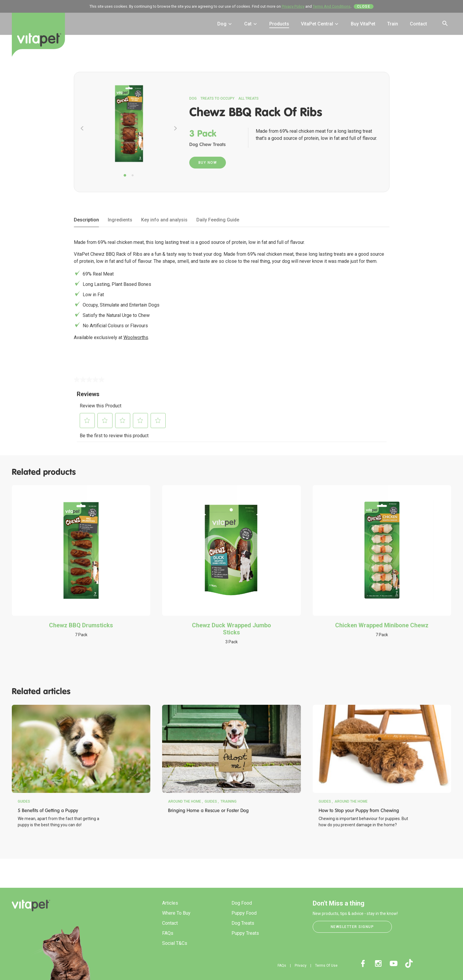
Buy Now (208, 163)
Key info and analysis (164, 220)
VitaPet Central (320, 24)
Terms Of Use (326, 966)
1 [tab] (125, 176)
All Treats (248, 98)
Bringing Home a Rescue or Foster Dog (208, 810)
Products (279, 24)
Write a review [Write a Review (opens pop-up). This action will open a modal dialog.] (136, 385)
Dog (225, 24)
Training (229, 801)
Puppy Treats (245, 933)
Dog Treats (243, 923)
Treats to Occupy (217, 98)
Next (175, 128)
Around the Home (185, 801)
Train (393, 24)
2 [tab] (133, 176)
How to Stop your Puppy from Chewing (359, 810)
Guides (24, 801)
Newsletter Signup (352, 927)
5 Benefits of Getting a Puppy (48, 810)
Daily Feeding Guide (218, 220)
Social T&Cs (175, 943)
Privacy (301, 966)
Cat (251, 24)
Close (364, 7)
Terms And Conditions (332, 6)
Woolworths (136, 337)
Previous (82, 128)
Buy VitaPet (363, 24)
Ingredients (120, 220)
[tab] (86, 220)
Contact (418, 24)
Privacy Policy (293, 6)
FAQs (168, 933)
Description (86, 220)
